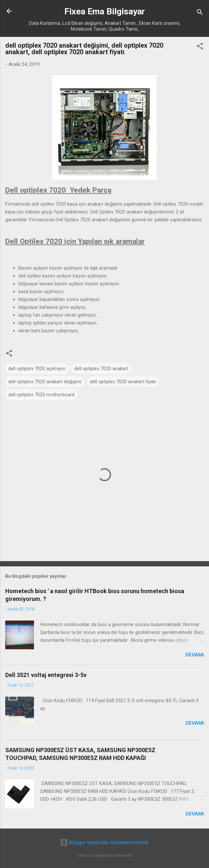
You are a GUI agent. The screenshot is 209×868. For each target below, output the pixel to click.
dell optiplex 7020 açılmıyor (37, 369)
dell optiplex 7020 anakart (101, 369)
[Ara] (200, 13)
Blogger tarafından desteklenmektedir (105, 843)
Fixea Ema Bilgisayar (105, 11)
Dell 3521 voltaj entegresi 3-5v (46, 675)
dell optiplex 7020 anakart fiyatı (123, 382)
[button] (200, 47)
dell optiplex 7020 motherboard (41, 395)
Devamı (195, 655)
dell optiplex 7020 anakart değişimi (45, 382)
